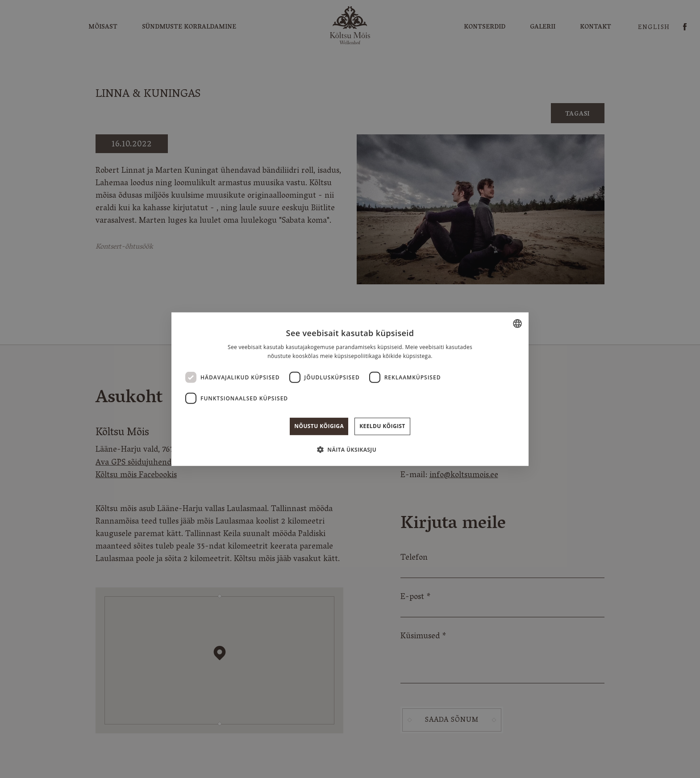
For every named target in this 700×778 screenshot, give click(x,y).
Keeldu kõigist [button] (382, 426)
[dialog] (350, 389)
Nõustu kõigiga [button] (319, 426)
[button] (350, 449)
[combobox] (517, 323)
